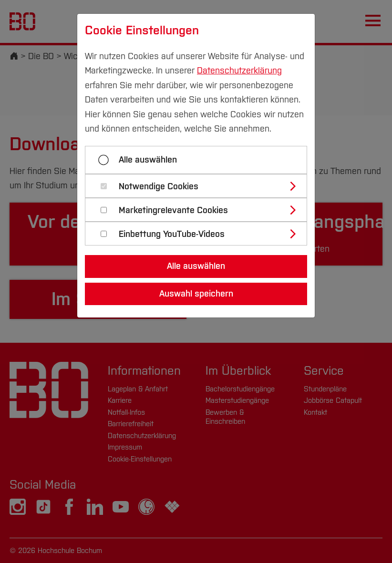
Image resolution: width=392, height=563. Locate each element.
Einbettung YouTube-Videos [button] (172, 234)
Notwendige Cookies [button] (159, 187)
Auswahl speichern (196, 294)
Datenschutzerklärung (239, 71)
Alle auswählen (148, 160)
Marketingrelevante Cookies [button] (173, 210)
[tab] (200, 186)
